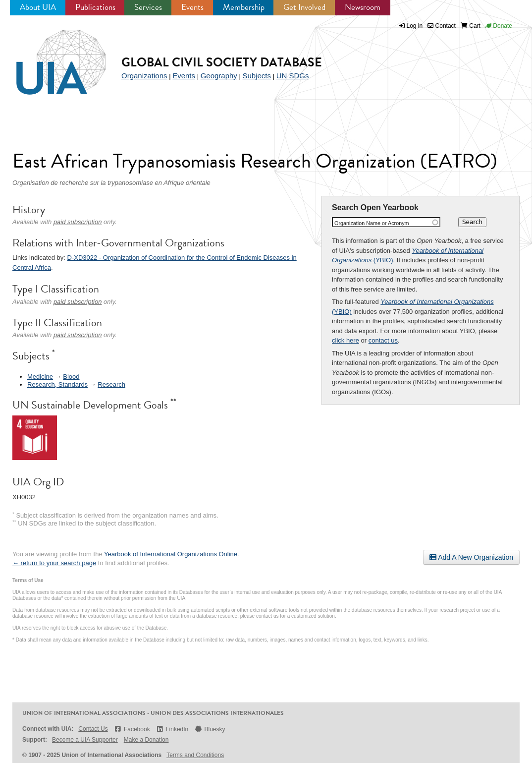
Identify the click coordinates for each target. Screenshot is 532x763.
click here (346, 340)
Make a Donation (146, 740)
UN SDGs (293, 76)
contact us (383, 340)
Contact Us (93, 729)
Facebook (132, 729)
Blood (71, 377)
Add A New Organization (471, 557)
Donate (499, 26)
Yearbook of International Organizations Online (171, 554)
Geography (219, 76)
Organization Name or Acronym (372, 223)
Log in (415, 26)
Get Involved (304, 7)
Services (148, 7)
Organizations (144, 76)
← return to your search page (54, 563)
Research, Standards (57, 384)
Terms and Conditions (195, 755)
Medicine (40, 377)
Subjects (257, 76)
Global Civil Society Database (222, 62)
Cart (471, 26)
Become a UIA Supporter (85, 740)
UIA (50, 57)
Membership (244, 7)
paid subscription (78, 222)
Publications (95, 7)
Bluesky (210, 729)
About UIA (38, 7)
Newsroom (363, 7)
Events (192, 7)
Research (111, 384)
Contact (442, 26)
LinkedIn (172, 729)
